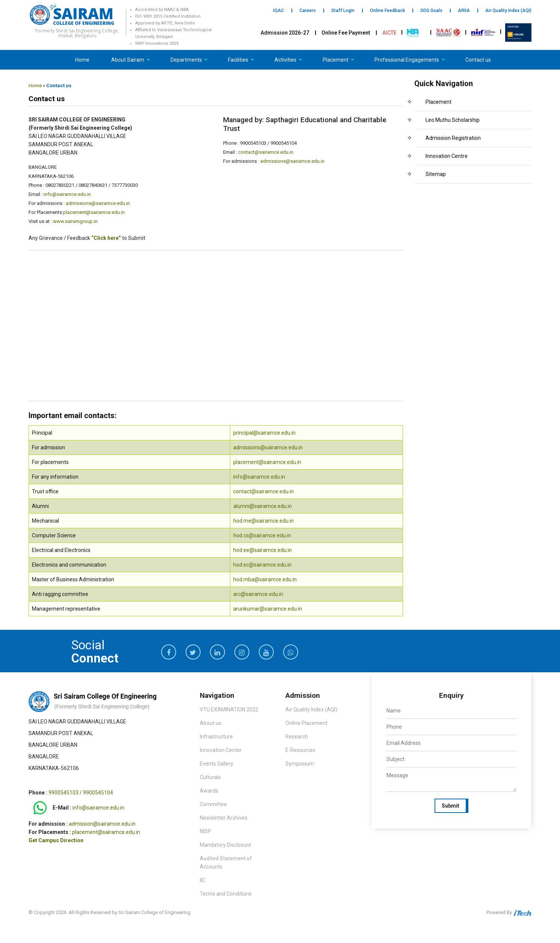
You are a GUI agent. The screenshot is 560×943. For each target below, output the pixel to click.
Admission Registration (453, 138)
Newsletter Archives (224, 818)
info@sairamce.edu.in (67, 194)
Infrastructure (216, 737)
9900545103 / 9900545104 (81, 793)
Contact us (478, 60)
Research (297, 737)
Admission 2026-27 (285, 33)
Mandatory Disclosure (226, 845)
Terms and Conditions (226, 894)
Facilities (239, 60)
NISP (205, 831)
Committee (213, 804)
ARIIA (464, 11)
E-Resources (300, 750)
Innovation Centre (447, 156)
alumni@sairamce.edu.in (263, 506)
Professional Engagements (407, 60)
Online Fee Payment (346, 33)
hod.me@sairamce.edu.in (263, 521)
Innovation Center (221, 750)
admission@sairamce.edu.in (102, 824)
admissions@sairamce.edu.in (98, 203)
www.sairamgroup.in (75, 221)
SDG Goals (431, 11)
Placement (336, 60)
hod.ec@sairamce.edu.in (262, 565)
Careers (308, 11)
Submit (451, 806)
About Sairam (128, 60)
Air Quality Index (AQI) (508, 11)
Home (82, 60)
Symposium (300, 764)
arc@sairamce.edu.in (258, 594)
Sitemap (436, 174)
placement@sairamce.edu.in (94, 212)
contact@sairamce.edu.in (266, 152)
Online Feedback (387, 11)
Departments (187, 60)
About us (211, 723)
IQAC (278, 11)
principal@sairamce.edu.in (264, 433)
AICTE (389, 33)
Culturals (210, 777)
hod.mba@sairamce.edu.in (265, 579)
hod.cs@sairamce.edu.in (262, 535)
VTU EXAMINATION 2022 (229, 710)
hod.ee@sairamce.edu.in (263, 550)
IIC (203, 880)
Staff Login (343, 11)
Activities (286, 60)
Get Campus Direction (56, 840)
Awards (209, 791)
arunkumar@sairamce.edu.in (268, 609)
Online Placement (306, 723)
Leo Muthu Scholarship (453, 120)
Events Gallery (217, 764)
